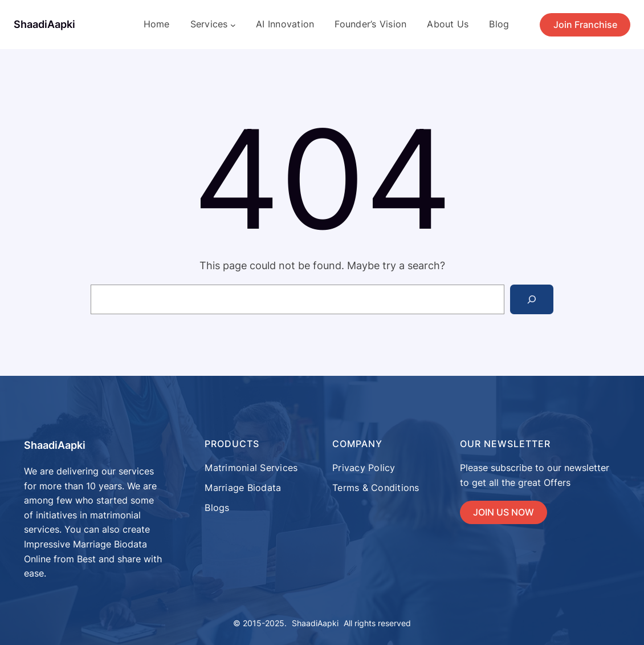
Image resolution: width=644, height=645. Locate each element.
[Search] (532, 299)
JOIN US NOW (504, 512)
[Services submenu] (233, 25)
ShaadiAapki (44, 24)
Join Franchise (585, 25)
